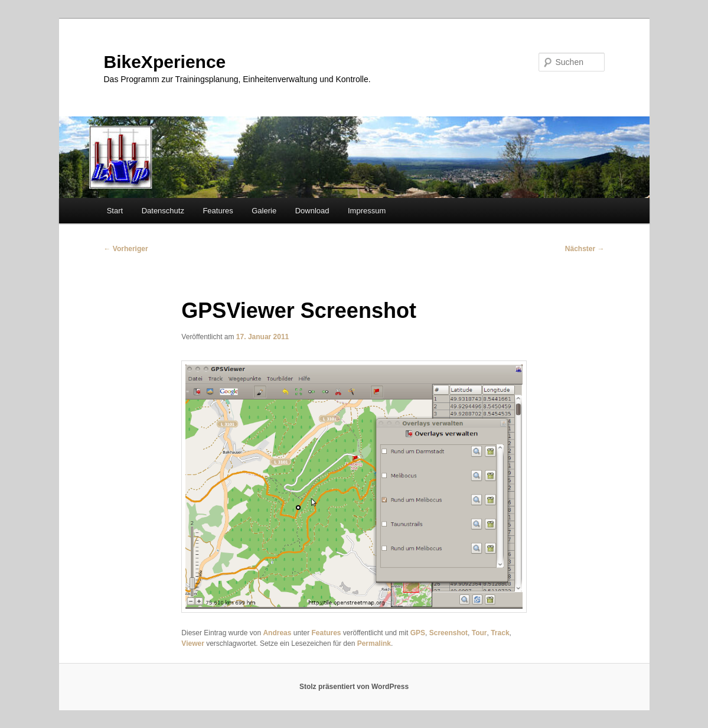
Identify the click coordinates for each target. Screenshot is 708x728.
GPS (418, 633)
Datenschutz (163, 211)
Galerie (264, 211)
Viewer (193, 643)
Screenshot (448, 633)
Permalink (374, 643)
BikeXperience (165, 62)
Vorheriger (126, 249)
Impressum (367, 211)
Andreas (277, 633)
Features (218, 211)
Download (312, 211)
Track (500, 633)
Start (115, 211)
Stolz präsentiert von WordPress (354, 687)
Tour (479, 633)
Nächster (585, 249)
